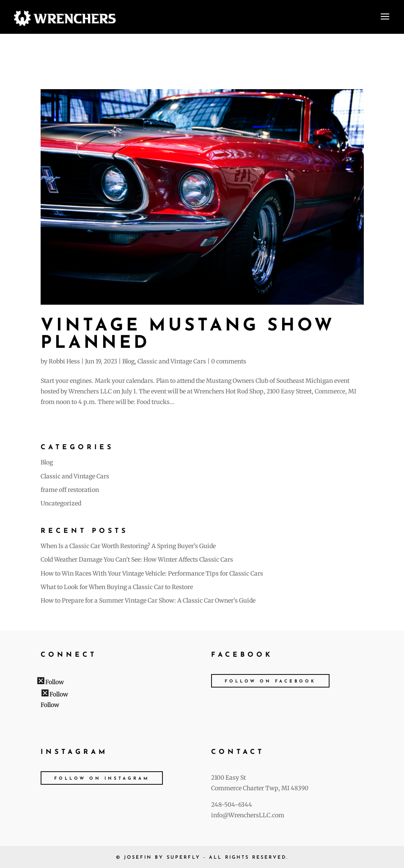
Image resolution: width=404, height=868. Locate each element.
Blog (128, 361)
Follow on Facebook (270, 681)
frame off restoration (70, 490)
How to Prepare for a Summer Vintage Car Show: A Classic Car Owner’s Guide (148, 601)
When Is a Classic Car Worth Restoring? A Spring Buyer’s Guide (128, 546)
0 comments (229, 361)
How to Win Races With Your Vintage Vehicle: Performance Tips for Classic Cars (152, 573)
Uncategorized (61, 503)
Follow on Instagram (102, 779)
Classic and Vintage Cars (172, 361)
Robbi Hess (64, 361)
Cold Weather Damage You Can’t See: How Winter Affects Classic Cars (137, 560)
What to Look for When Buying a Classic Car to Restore (117, 587)
